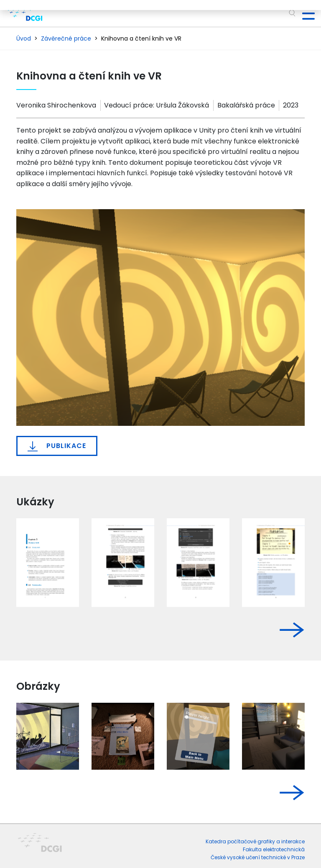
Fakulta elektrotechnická (274, 849)
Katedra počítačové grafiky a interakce (255, 841)
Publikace (57, 446)
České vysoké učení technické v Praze (258, 857)
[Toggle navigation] (305, 13)
